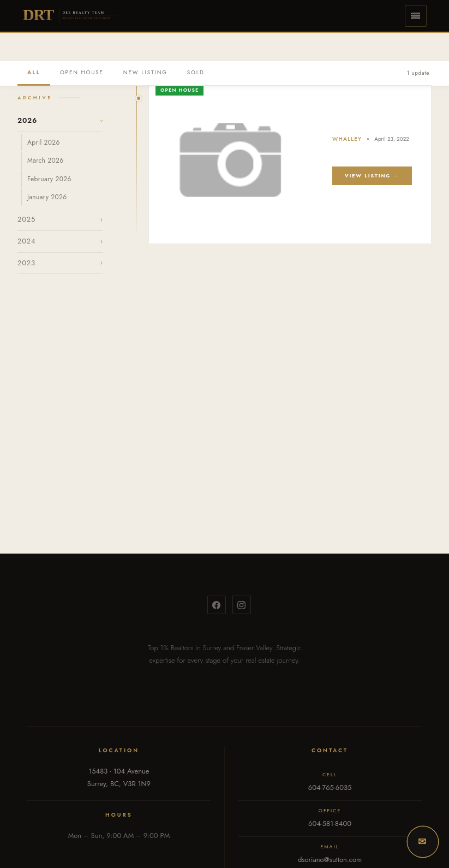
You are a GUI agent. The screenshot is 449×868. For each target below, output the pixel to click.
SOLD (196, 72)
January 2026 (47, 197)
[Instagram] (242, 605)
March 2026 (45, 160)
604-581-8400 (330, 824)
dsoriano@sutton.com (330, 860)
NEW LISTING (145, 72)
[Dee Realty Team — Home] (70, 16)
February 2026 (49, 179)
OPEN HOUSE (82, 72)
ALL (34, 72)
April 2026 (44, 142)
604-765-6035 (330, 787)
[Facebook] (217, 605)
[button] (416, 16)
